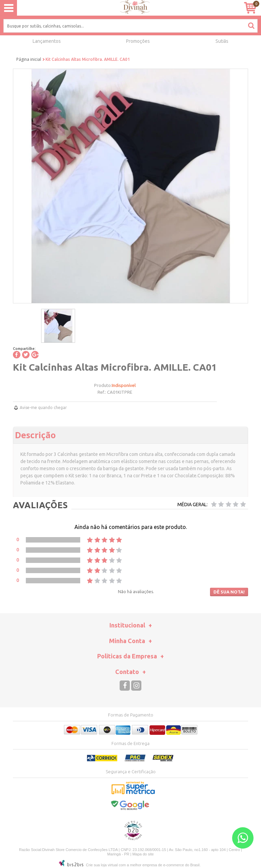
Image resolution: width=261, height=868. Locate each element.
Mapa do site (143, 854)
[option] (58, 326)
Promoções (138, 41)
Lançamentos (47, 41)
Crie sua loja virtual (102, 865)
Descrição (35, 435)
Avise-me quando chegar (43, 408)
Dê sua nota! (229, 592)
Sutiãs (222, 41)
